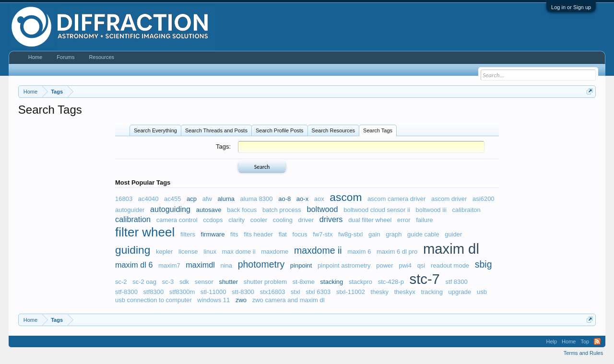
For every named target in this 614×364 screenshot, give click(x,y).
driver (306, 220)
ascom (346, 197)
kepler (164, 252)
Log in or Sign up (571, 7)
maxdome (275, 252)
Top (585, 341)
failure (424, 220)
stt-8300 (243, 292)
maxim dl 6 (134, 265)
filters (188, 234)
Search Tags (378, 130)
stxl (295, 292)
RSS (597, 341)
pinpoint (301, 265)
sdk (184, 282)
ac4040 (148, 199)
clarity (236, 220)
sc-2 (121, 282)
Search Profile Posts (280, 130)
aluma (226, 199)
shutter (228, 282)
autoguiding (170, 209)
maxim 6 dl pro (397, 252)
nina (226, 265)
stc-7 (425, 279)
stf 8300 (457, 282)
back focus (242, 210)
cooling (283, 220)
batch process (282, 210)
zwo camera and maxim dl (289, 300)
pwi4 (405, 265)
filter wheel (145, 232)
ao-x (302, 199)
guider (453, 234)
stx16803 (273, 292)
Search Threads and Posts (216, 130)
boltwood (322, 209)
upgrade (460, 292)
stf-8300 (126, 292)
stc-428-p (391, 282)
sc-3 (168, 282)
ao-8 (284, 199)
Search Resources (334, 130)
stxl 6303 (318, 292)
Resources (101, 57)
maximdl (200, 265)
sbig (484, 264)
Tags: (223, 147)
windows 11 (213, 300)
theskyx (405, 292)
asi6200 (484, 199)
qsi (421, 265)
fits (234, 234)
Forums (65, 57)
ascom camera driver (396, 199)
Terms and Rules (584, 353)
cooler (259, 220)
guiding (133, 250)
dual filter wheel (370, 220)
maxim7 (169, 265)
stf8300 (154, 292)
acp (192, 199)
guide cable (423, 234)
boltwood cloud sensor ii (377, 210)
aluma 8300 (257, 199)
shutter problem (265, 282)
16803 (124, 199)
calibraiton (466, 210)
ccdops (213, 220)
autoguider (130, 210)
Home (35, 57)
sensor (204, 282)
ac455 (172, 199)
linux (210, 252)
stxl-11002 (351, 292)
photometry (261, 264)
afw (207, 199)
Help (551, 341)
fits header (258, 234)
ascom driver (449, 199)
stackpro (360, 282)
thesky (380, 292)
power (384, 265)
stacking (332, 282)
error (404, 220)
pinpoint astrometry (344, 265)
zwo (241, 300)
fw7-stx (323, 234)
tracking (432, 292)
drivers (331, 219)
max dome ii (239, 252)
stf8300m (182, 292)
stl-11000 (213, 292)
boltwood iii (431, 210)
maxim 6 (359, 252)
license (188, 252)
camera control (177, 220)
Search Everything (155, 130)
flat (283, 234)
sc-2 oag (144, 282)
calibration (133, 219)
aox (319, 199)
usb (482, 292)
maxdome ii (318, 250)
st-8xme (304, 282)
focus (300, 234)
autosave (209, 210)
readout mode (450, 265)
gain (374, 234)
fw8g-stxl (350, 234)
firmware (213, 234)
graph (394, 234)
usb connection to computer (153, 300)
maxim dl (451, 249)
